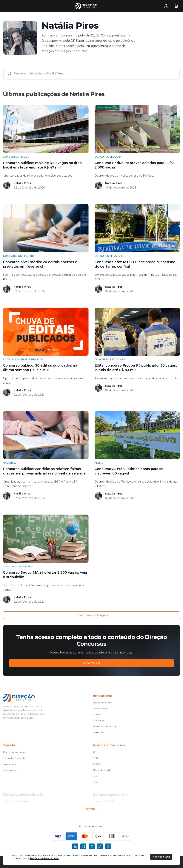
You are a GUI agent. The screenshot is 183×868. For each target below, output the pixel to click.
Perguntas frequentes (15, 758)
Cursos (97, 715)
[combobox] (94, 74)
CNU (96, 752)
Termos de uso (101, 732)
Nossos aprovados (103, 703)
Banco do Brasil (101, 770)
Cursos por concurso (14, 752)
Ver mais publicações (91, 615)
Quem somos (100, 709)
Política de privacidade (105, 727)
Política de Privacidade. (44, 858)
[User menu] (166, 6)
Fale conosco (10, 770)
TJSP (96, 776)
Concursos (99, 721)
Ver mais (91, 809)
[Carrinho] (176, 6)
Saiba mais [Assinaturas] (91, 663)
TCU (95, 758)
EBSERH (98, 764)
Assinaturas (9, 764)
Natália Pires (22, 183)
